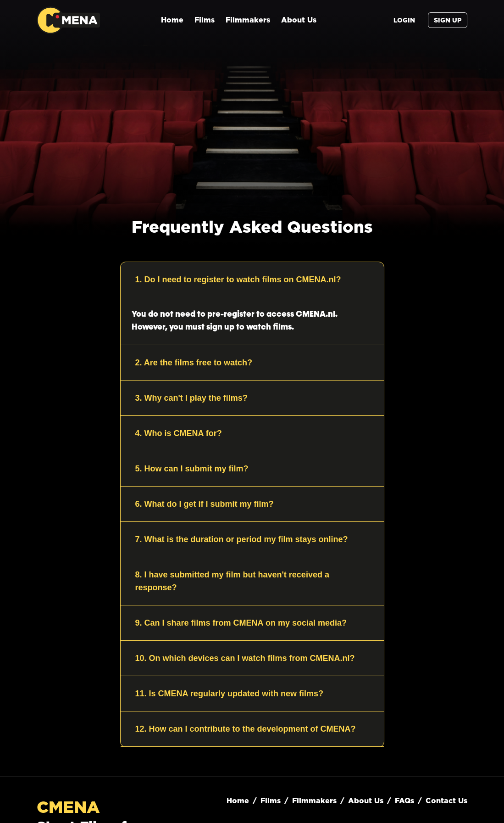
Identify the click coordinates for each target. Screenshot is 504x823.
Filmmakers (248, 20)
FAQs (404, 801)
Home (172, 20)
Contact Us (446, 801)
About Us (299, 20)
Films (205, 20)
